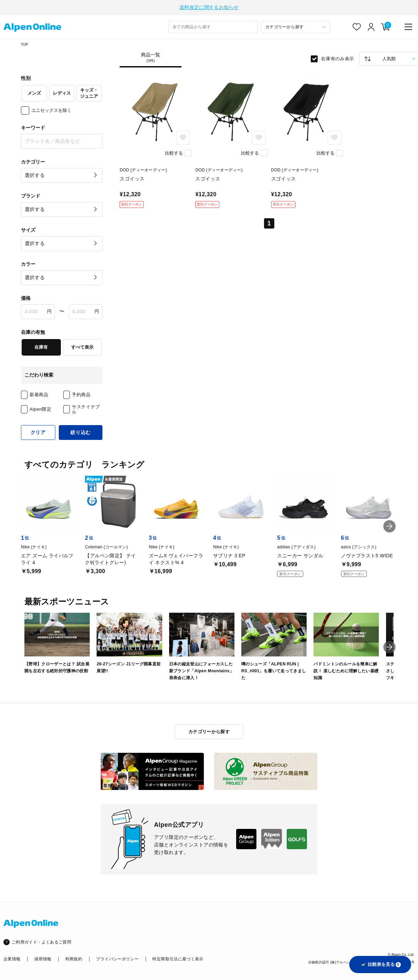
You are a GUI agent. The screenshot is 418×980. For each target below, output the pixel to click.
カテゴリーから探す (209, 731)
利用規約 (74, 958)
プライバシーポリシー (117, 958)
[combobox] (213, 26)
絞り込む (81, 432)
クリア (38, 432)
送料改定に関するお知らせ (209, 7)
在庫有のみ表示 (338, 58)
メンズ (34, 92)
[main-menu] (408, 26)
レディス (62, 92)
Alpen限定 (41, 408)
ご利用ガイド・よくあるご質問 (41, 941)
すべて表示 (82, 346)
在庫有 (41, 346)
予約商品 (81, 394)
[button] (389, 526)
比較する (174, 152)
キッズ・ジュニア (89, 92)
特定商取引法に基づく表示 (178, 958)
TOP (25, 44)
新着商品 (39, 394)
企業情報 (12, 958)
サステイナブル (86, 409)
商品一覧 (151, 57)
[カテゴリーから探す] (296, 26)
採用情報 (43, 958)
